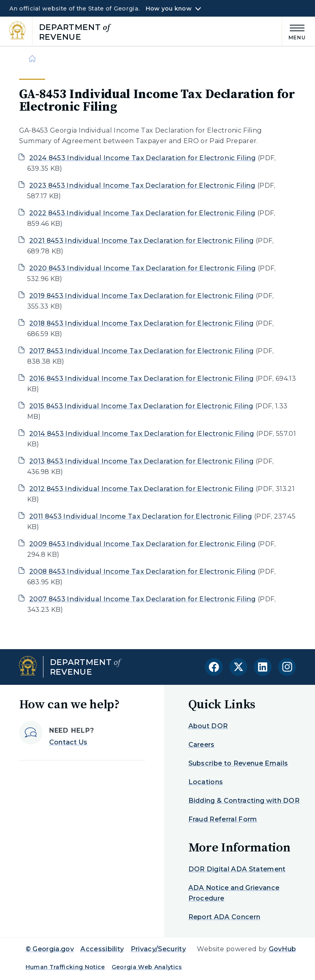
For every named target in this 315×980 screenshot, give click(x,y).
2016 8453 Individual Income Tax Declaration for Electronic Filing (142, 378)
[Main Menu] (294, 31)
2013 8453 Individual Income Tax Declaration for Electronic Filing (142, 461)
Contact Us (68, 742)
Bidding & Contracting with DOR (244, 801)
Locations (206, 782)
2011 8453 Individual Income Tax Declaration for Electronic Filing (141, 516)
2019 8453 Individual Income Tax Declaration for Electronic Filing (142, 296)
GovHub (283, 949)
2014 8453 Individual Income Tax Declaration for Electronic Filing (142, 434)
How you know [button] (169, 9)
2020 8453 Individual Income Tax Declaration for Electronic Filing (143, 268)
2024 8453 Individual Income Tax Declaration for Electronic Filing (143, 158)
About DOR (208, 726)
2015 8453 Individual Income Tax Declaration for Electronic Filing (141, 406)
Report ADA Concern (224, 917)
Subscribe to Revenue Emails (238, 763)
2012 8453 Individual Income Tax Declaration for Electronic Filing (142, 489)
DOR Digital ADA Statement (237, 869)
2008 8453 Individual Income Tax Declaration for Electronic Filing (143, 571)
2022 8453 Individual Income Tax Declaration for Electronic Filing (142, 213)
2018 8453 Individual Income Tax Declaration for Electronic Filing (142, 323)
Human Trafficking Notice (65, 967)
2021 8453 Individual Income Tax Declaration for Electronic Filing (142, 241)
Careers (202, 745)
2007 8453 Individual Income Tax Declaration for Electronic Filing (143, 599)
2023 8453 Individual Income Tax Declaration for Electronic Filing (142, 185)
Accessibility (102, 949)
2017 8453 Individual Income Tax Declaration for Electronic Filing (142, 351)
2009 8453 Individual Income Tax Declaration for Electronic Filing (143, 544)
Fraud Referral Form (223, 819)
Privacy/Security (158, 949)
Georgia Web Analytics (147, 967)
